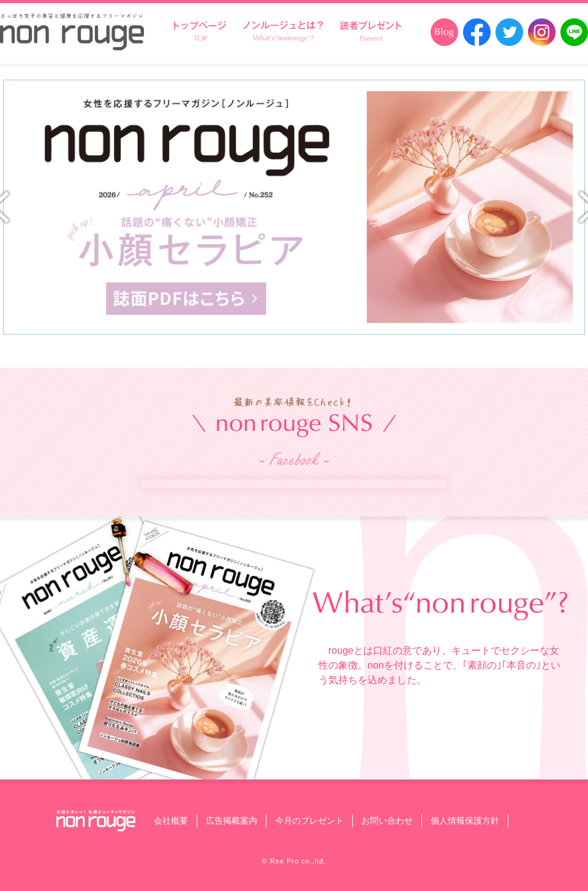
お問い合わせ (387, 821)
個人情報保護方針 (465, 821)
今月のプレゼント (309, 821)
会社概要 (171, 821)
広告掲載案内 (232, 821)
